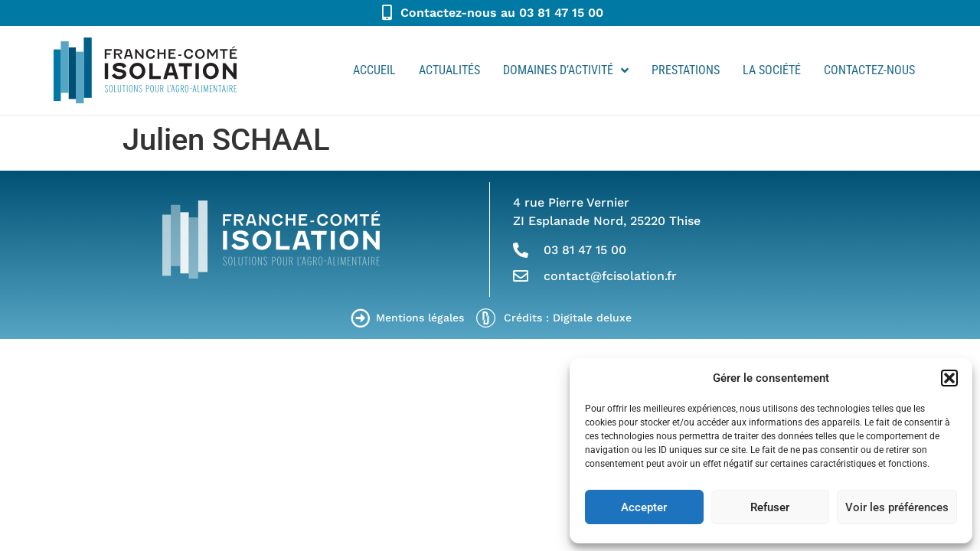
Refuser (770, 507)
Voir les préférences (897, 507)
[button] (949, 378)
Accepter (644, 507)
